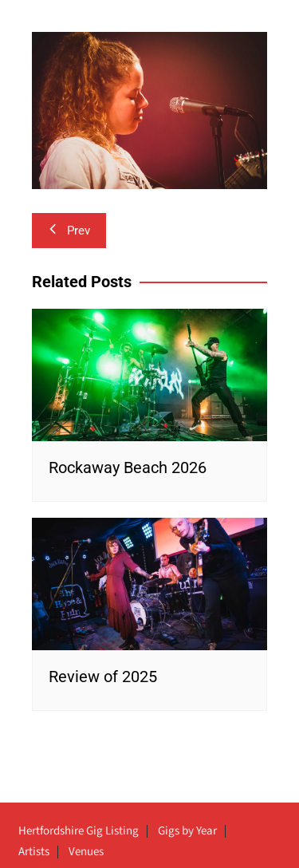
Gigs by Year (187, 831)
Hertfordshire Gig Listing (79, 831)
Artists (34, 852)
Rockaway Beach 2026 (128, 468)
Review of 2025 (103, 677)
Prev (69, 231)
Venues (86, 852)
